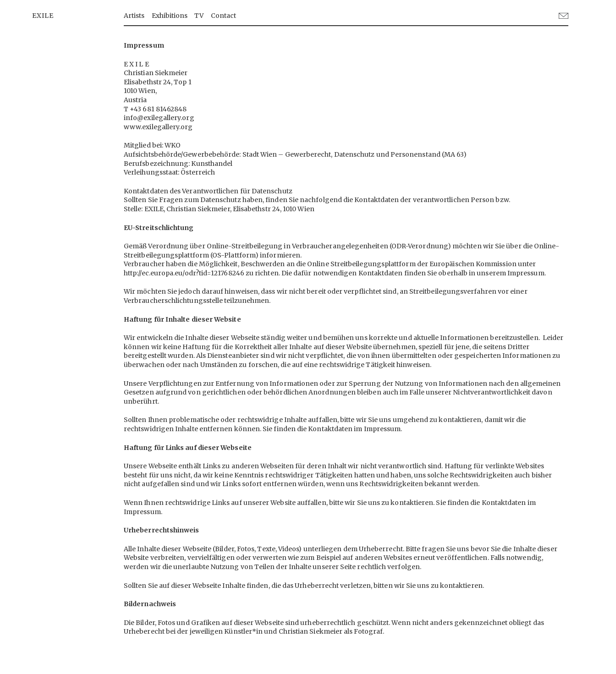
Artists (134, 16)
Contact (224, 16)
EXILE (43, 16)
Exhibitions (170, 16)
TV (199, 16)
